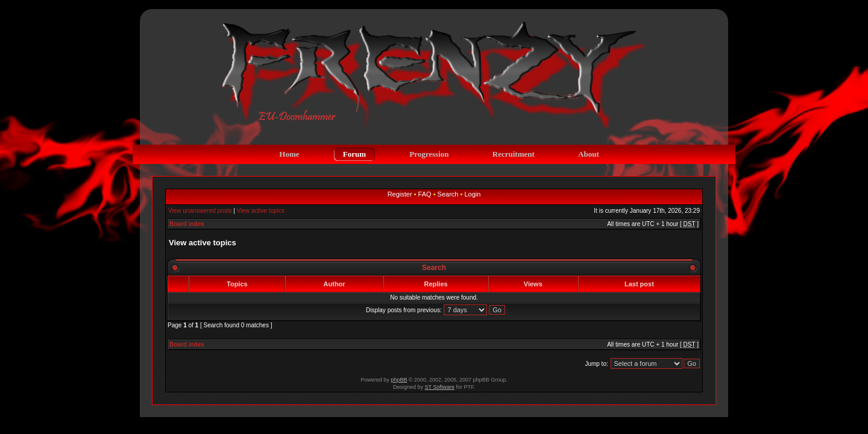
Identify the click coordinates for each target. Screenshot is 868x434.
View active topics (261, 211)
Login (472, 194)
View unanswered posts (200, 211)
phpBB (399, 380)
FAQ (425, 194)
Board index (187, 224)
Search (448, 194)
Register (400, 194)
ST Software (440, 387)
